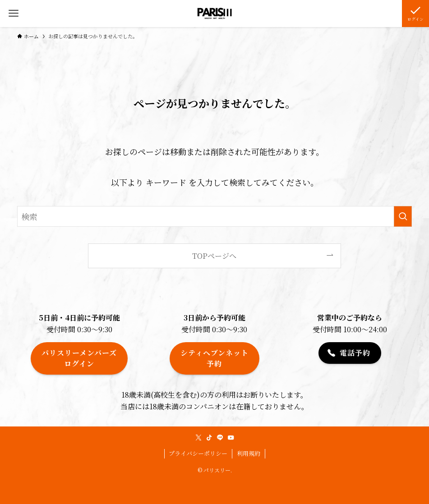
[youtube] (231, 438)
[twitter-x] (198, 438)
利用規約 (249, 453)
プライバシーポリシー (198, 453)
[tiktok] (209, 438)
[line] (220, 438)
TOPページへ (214, 256)
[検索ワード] (214, 216)
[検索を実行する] (403, 216)
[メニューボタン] (14, 14)
